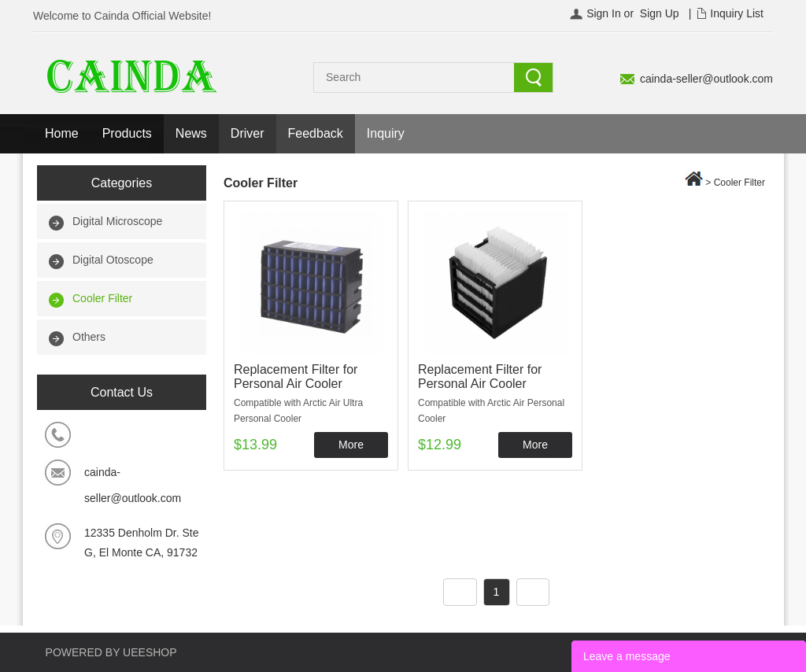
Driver (248, 133)
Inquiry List (737, 13)
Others (89, 337)
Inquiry (386, 133)
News (191, 133)
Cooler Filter (102, 298)
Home (62, 133)
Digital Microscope (117, 221)
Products (127, 133)
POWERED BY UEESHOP (111, 652)
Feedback (316, 133)
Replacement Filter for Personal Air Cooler (296, 377)
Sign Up (660, 13)
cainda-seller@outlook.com (706, 79)
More (351, 445)
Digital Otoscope (113, 260)
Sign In (604, 13)
